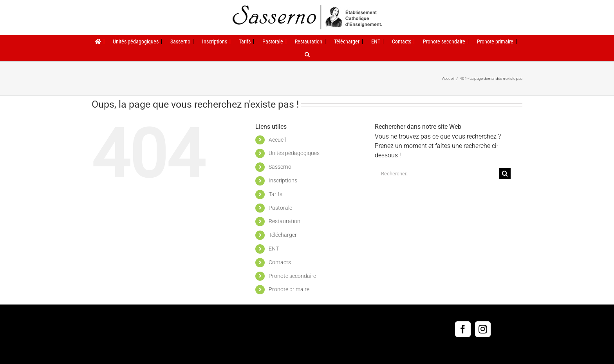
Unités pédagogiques (294, 153)
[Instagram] (483, 329)
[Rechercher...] (437, 174)
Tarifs (275, 194)
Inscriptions (283, 180)
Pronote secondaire (292, 276)
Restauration (284, 221)
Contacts (280, 262)
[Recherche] (505, 174)
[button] (304, 55)
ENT (274, 249)
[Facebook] (463, 329)
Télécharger (283, 235)
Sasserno (280, 167)
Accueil (277, 140)
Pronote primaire (289, 289)
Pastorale (280, 208)
